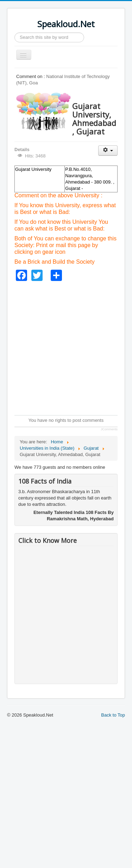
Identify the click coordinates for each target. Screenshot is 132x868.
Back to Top (113, 715)
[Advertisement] (66, 347)
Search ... (15, 33)
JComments (109, 429)
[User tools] (108, 151)
